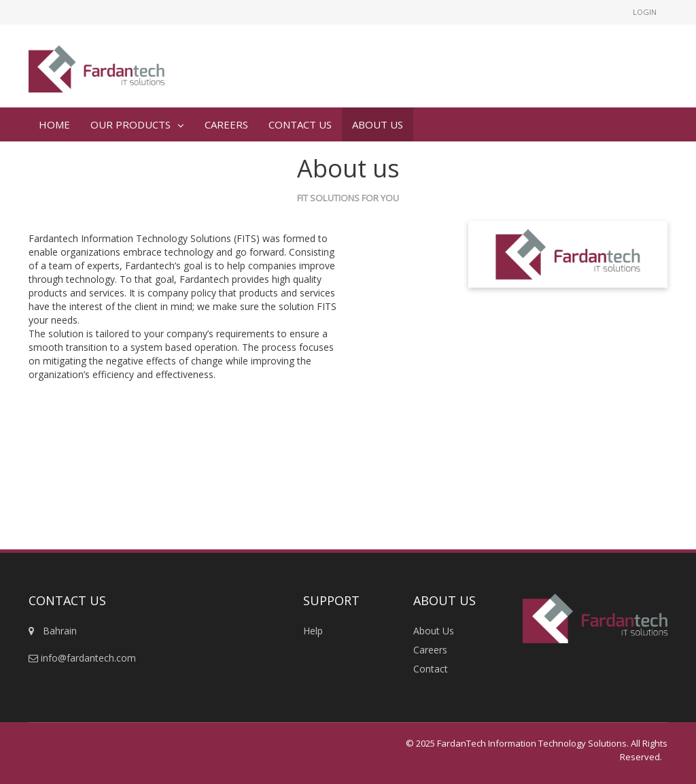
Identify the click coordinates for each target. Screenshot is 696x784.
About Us (434, 631)
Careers (430, 650)
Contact (431, 669)
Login (645, 12)
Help (313, 631)
